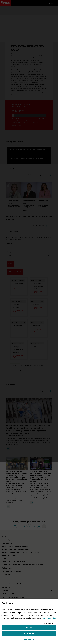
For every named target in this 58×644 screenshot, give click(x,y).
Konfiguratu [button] (39, 640)
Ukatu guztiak (30, 634)
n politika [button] (49, 618)
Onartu (31, 628)
